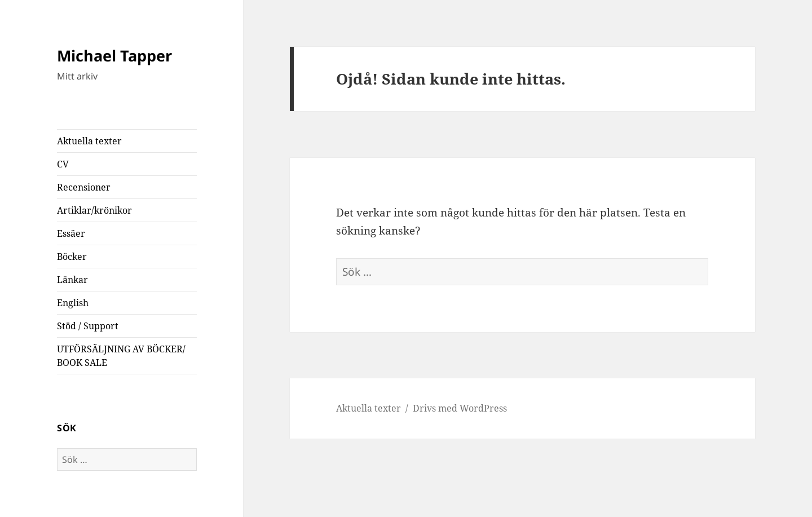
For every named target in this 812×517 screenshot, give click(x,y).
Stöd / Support (88, 326)
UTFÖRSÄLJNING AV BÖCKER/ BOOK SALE (121, 356)
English (73, 303)
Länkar (72, 280)
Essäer (71, 233)
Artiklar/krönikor (94, 210)
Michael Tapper (114, 56)
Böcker (72, 257)
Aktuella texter (89, 141)
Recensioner (84, 187)
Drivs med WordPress (460, 408)
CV (63, 164)
